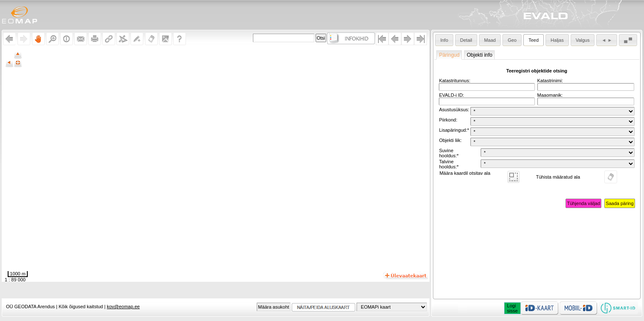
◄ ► (607, 40)
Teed (534, 40)
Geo (512, 40)
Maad (490, 40)
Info (444, 40)
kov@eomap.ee (123, 307)
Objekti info (479, 55)
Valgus (583, 40)
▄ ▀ (628, 40)
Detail (466, 40)
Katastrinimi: (550, 81)
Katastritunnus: (454, 81)
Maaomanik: (550, 95)
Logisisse (512, 308)
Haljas (557, 40)
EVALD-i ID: (451, 95)
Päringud (449, 55)
